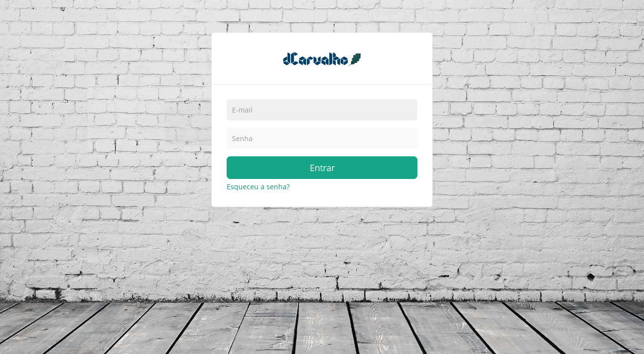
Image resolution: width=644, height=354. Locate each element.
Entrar (322, 168)
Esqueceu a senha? (258, 187)
